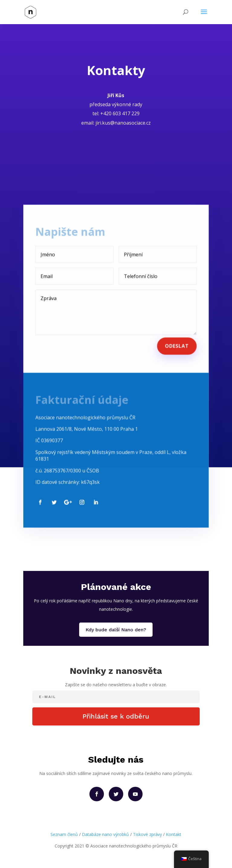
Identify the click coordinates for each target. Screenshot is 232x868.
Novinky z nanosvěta (116, 671)
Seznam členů (64, 834)
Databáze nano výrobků (105, 834)
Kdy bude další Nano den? (116, 630)
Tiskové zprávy (147, 834)
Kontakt (174, 834)
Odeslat (175, 341)
